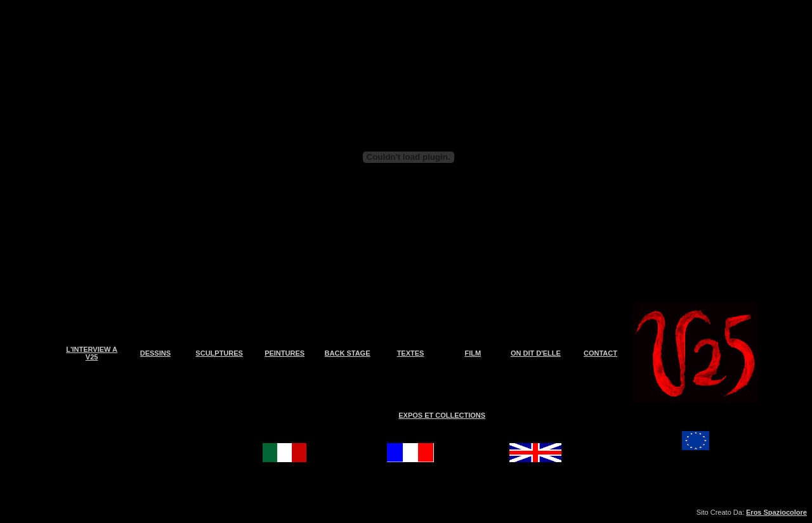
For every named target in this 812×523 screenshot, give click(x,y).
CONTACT (600, 353)
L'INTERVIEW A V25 (92, 353)
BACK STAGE (348, 353)
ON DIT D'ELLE (536, 353)
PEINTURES (285, 353)
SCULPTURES (219, 353)
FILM (473, 353)
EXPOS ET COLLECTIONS (442, 415)
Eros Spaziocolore (776, 512)
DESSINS (155, 353)
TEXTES (411, 353)
